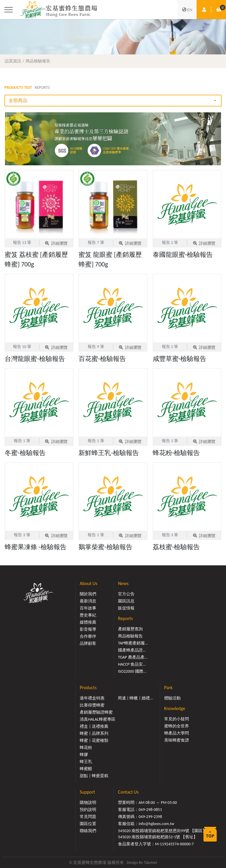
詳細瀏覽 (56, 243)
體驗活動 (172, 698)
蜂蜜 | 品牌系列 (94, 733)
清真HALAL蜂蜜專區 (98, 719)
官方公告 (126, 594)
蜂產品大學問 (177, 733)
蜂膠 (84, 755)
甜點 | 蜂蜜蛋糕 (94, 776)
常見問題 (88, 817)
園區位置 (88, 824)
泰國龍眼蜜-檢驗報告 (183, 255)
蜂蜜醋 (86, 769)
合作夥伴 (88, 636)
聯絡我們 (88, 831)
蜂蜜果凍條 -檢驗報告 (36, 547)
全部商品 (18, 100)
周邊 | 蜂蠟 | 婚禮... (135, 698)
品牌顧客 (88, 643)
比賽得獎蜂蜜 (92, 705)
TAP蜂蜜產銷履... (133, 643)
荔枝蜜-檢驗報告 (176, 547)
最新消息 (88, 601)
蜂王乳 (86, 762)
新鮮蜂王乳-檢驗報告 (109, 453)
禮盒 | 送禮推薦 (94, 726)
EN (187, 10)
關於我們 (88, 594)
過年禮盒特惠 (92, 698)
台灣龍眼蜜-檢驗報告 (35, 359)
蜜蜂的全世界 (177, 726)
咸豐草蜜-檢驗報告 (180, 359)
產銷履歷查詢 (130, 629)
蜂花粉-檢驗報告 (176, 453)
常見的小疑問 (177, 719)
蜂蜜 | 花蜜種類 (94, 740)
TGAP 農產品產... (133, 657)
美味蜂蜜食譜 (177, 740)
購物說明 (88, 803)
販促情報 (126, 608)
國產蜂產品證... (132, 650)
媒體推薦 (88, 622)
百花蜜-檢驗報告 (102, 359)
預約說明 (88, 810)
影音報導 (88, 629)
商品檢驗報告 (38, 61)
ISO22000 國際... (132, 671)
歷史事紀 (88, 615)
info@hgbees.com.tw (156, 824)
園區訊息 (126, 601)
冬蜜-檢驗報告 (25, 453)
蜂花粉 (86, 748)
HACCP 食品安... (132, 664)
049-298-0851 (150, 810)
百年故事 (88, 608)
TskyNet (151, 863)
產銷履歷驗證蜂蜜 (96, 712)
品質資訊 (13, 61)
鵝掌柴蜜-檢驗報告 (105, 547)
